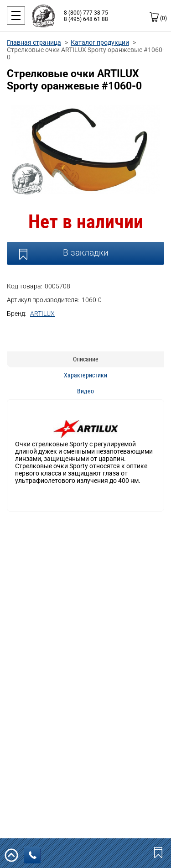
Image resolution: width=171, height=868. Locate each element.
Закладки (159, 852)
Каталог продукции (100, 42)
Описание (86, 359)
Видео (85, 391)
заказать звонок (35, 855)
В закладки (86, 253)
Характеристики (85, 375)
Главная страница (34, 42)
